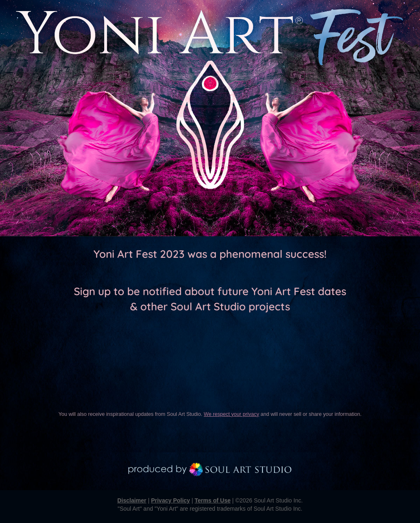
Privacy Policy (170, 500)
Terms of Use (213, 500)
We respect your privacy (232, 414)
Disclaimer (132, 500)
